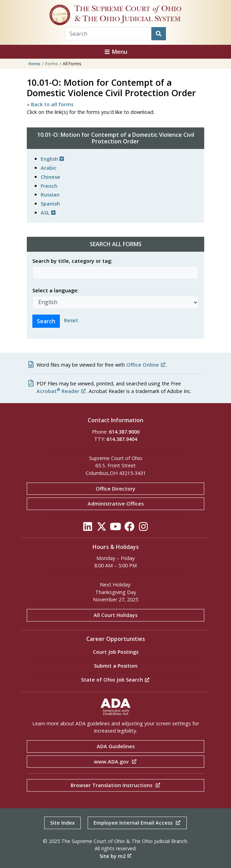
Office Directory (115, 489)
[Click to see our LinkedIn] (88, 528)
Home (34, 64)
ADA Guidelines (116, 746)
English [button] (52, 159)
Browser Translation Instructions (116, 785)
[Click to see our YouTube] (115, 528)
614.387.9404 (122, 439)
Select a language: (55, 290)
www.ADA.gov (115, 762)
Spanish (50, 204)
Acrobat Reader (61, 391)
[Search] (159, 34)
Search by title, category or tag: (72, 261)
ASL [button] (48, 213)
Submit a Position (116, 666)
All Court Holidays (115, 615)
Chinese (50, 177)
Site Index (62, 823)
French (49, 186)
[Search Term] (108, 34)
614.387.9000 (124, 432)
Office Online (146, 365)
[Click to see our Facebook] (129, 528)
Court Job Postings (116, 652)
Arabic (49, 168)
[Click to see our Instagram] (143, 528)
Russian (50, 195)
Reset (71, 320)
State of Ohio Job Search (115, 680)
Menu (115, 52)
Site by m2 (115, 856)
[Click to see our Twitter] (102, 528)
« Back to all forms (50, 104)
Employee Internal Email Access (137, 823)
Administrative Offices (116, 504)
